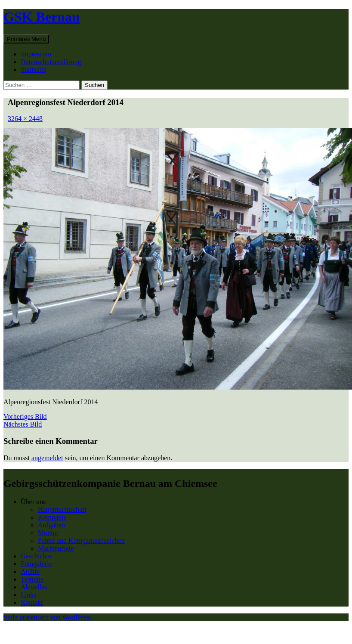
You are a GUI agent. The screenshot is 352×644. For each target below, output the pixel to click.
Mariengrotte (56, 548)
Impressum (36, 54)
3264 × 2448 (25, 119)
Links (28, 595)
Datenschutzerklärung (51, 62)
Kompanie (52, 517)
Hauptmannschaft (62, 509)
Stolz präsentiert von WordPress (48, 617)
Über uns (33, 502)
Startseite (34, 70)
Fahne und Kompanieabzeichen (81, 540)
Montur (48, 533)
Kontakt (32, 602)
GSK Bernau (42, 17)
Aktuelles (34, 587)
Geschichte (36, 556)
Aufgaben (51, 525)
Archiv (30, 571)
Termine (32, 579)
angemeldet (47, 458)
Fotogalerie (36, 564)
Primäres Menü (26, 39)
